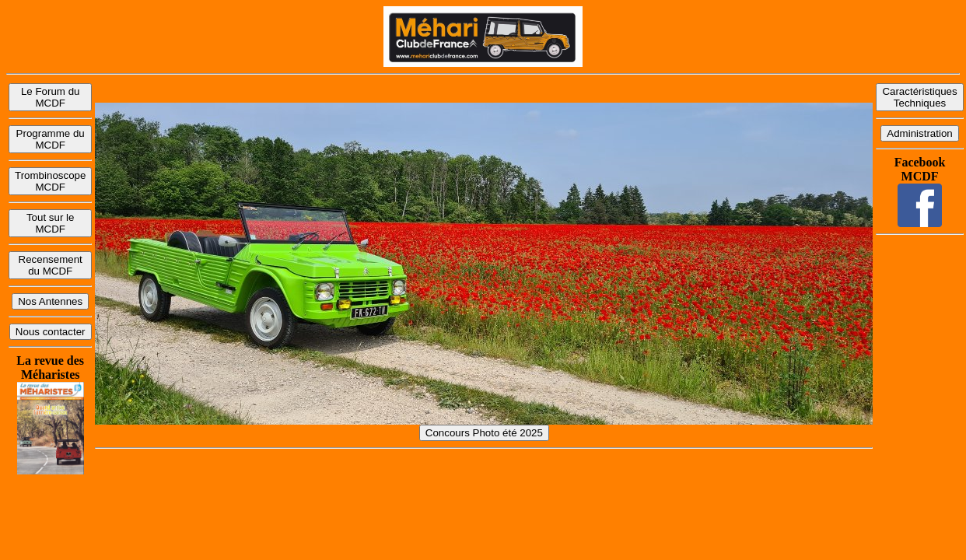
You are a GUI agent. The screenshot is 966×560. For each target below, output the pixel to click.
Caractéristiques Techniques (919, 97)
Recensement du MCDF (51, 265)
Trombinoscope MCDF (50, 181)
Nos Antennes (50, 301)
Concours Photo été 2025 (484, 433)
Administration (919, 133)
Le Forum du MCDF (51, 97)
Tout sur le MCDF (51, 223)
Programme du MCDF (51, 139)
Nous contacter (51, 332)
